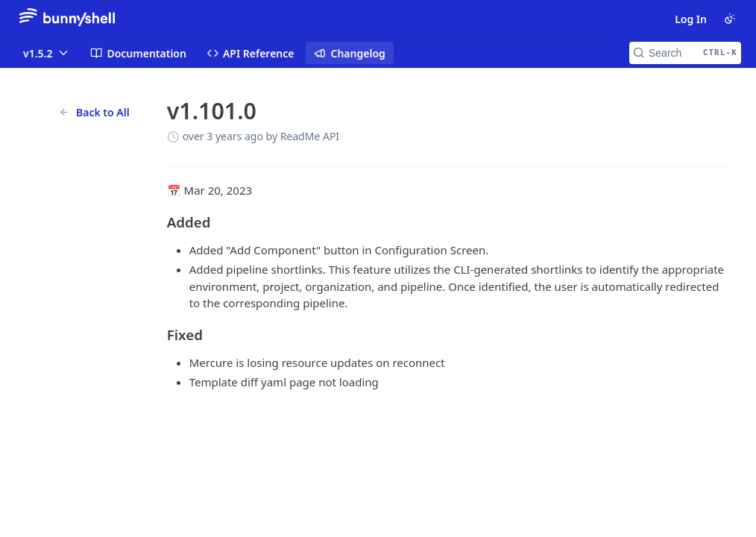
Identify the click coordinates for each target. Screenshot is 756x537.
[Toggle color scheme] (730, 19)
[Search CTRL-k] (685, 53)
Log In (691, 19)
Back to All (94, 112)
